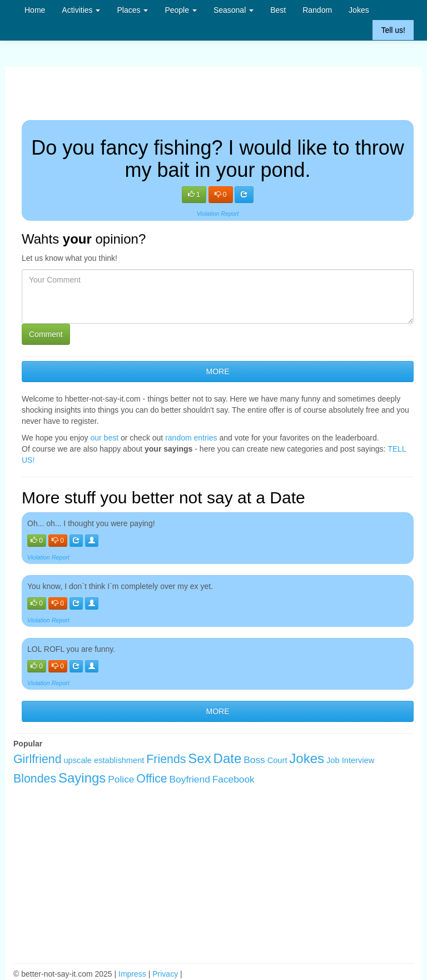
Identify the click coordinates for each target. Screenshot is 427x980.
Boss (254, 760)
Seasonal (234, 10)
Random (317, 10)
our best (105, 438)
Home (35, 10)
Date (228, 758)
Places (132, 10)
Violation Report (218, 214)
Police (121, 779)
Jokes (359, 10)
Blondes (35, 779)
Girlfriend (38, 759)
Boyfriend (190, 779)
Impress (132, 974)
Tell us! (393, 30)
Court (277, 760)
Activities (81, 10)
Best (278, 10)
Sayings (82, 778)
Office (152, 779)
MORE (218, 372)
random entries (191, 438)
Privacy (165, 974)
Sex (199, 758)
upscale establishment (104, 760)
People (180, 10)
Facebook (234, 779)
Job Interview (350, 760)
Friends (166, 759)
